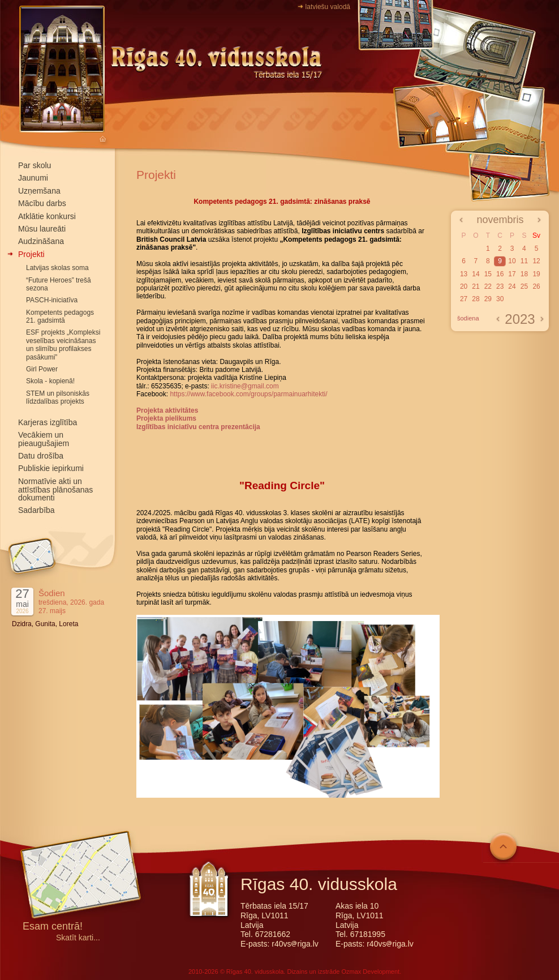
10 (512, 261)
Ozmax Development (370, 972)
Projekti (31, 254)
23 (500, 286)
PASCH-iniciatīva (52, 300)
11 (524, 261)
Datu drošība (41, 456)
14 (476, 274)
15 (488, 274)
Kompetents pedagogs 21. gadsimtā (60, 316)
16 (500, 274)
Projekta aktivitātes (167, 410)
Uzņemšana (39, 191)
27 (464, 299)
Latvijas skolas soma (57, 268)
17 (512, 274)
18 (524, 274)
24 (512, 286)
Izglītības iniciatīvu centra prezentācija (198, 427)
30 (500, 299)
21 (476, 286)
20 (464, 286)
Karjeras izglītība (48, 422)
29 (488, 299)
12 (536, 261)
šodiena (468, 318)
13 (464, 274)
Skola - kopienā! (50, 381)
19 (536, 274)
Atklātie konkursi (47, 216)
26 (536, 286)
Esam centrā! (53, 927)
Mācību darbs (42, 203)
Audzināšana (41, 241)
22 (488, 286)
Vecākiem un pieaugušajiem (44, 439)
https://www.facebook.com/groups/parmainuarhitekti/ (248, 394)
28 (476, 299)
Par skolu (35, 165)
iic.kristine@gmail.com (245, 386)
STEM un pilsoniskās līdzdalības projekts (58, 397)
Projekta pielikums (166, 418)
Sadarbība (36, 510)
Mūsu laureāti (42, 229)
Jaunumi (33, 178)
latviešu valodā (328, 7)
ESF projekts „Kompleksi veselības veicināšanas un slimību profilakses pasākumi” (63, 345)
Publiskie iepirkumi (51, 468)
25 (524, 286)
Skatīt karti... (78, 938)
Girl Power (42, 369)
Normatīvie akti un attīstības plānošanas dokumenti (55, 490)
